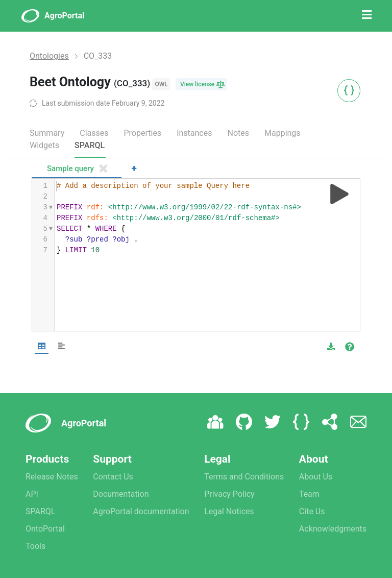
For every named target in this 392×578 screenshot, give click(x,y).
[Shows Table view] (42, 346)
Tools (35, 546)
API (32, 494)
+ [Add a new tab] (134, 168)
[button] (331, 347)
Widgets (44, 145)
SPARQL (90, 145)
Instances (194, 133)
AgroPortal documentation (141, 511)
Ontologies (49, 56)
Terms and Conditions (244, 477)
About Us (316, 477)
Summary (47, 133)
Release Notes (52, 477)
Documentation (121, 494)
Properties (142, 133)
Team (309, 494)
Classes (94, 133)
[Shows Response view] (62, 346)
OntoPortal (45, 529)
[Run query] (339, 194)
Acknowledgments (333, 529)
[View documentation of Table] (350, 347)
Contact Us (113, 477)
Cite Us (312, 511)
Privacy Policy (229, 494)
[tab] (77, 169)
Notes (238, 133)
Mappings (283, 133)
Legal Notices (229, 511)
